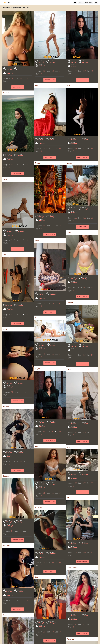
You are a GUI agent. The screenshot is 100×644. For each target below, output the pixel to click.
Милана (6, 93)
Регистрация (89, 3)
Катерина (17, 460)
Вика (15, 219)
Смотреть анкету (82, 80)
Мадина (38, 325)
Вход (96, 3)
